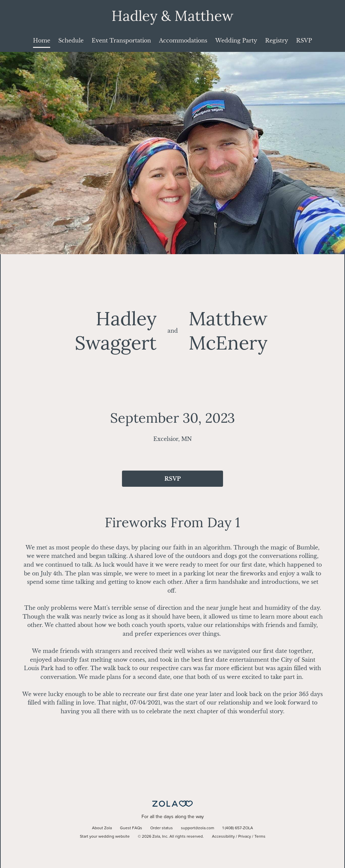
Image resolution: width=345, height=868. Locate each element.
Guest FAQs (131, 828)
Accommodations (183, 40)
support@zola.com (198, 828)
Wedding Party (236, 40)
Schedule (71, 40)
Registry (277, 40)
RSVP (304, 40)
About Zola (102, 828)
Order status (162, 828)
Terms (260, 837)
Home (42, 40)
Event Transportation (121, 40)
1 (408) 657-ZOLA (238, 828)
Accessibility (223, 837)
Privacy (245, 837)
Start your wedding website (105, 837)
